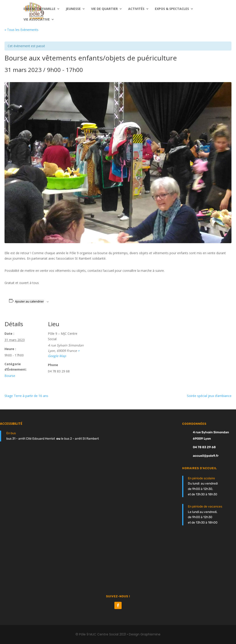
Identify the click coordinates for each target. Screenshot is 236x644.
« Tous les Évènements (21, 30)
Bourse (10, 376)
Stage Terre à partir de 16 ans (26, 396)
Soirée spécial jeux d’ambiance (209, 396)
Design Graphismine (145, 634)
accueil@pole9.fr (206, 456)
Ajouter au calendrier (29, 301)
